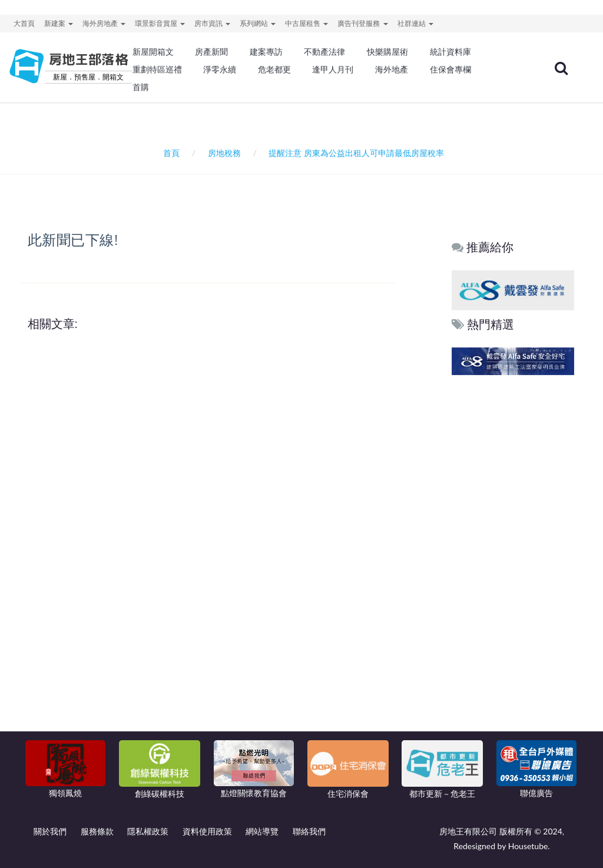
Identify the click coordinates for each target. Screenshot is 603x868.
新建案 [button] (59, 23)
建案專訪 (266, 52)
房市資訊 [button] (212, 23)
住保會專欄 (450, 69)
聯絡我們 (309, 831)
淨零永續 (220, 69)
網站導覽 (262, 831)
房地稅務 (224, 153)
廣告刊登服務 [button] (362, 23)
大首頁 (24, 23)
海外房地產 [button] (104, 23)
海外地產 (392, 69)
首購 (141, 87)
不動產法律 (324, 52)
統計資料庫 (450, 52)
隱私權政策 (148, 831)
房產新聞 (211, 52)
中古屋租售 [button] (307, 23)
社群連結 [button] (415, 23)
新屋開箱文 (153, 52)
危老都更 (274, 69)
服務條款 (97, 831)
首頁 (169, 153)
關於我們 (50, 831)
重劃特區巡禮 (157, 69)
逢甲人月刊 (333, 69)
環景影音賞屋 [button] (160, 23)
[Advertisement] (513, 558)
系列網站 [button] (258, 23)
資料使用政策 (207, 831)
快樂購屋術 (387, 52)
